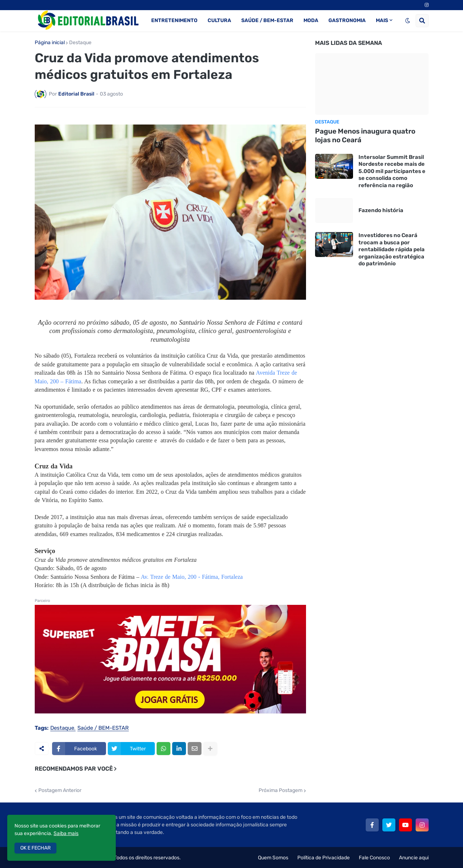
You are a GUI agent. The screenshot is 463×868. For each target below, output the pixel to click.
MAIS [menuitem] (382, 20)
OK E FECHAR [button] (35, 848)
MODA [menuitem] (311, 20)
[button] (408, 21)
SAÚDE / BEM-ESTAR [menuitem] (267, 20)
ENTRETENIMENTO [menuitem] (174, 20)
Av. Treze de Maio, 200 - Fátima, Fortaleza (192, 577)
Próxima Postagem (281, 791)
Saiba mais (66, 833)
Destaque (80, 43)
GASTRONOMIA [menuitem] (347, 20)
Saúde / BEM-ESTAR (103, 728)
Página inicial (50, 43)
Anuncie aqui (414, 858)
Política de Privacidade (324, 858)
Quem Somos (273, 858)
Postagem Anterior (60, 791)
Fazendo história (381, 210)
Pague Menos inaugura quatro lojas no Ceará (365, 136)
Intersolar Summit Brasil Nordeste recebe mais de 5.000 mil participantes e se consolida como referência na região (392, 171)
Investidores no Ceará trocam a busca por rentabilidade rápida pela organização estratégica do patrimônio (392, 249)
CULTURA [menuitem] (219, 20)
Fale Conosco (374, 858)
